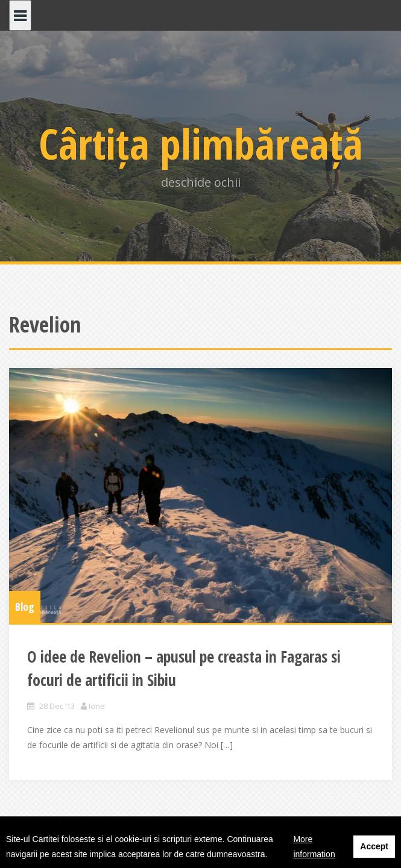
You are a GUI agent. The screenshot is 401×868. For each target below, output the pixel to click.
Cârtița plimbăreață (201, 143)
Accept (374, 846)
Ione (97, 706)
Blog (25, 607)
